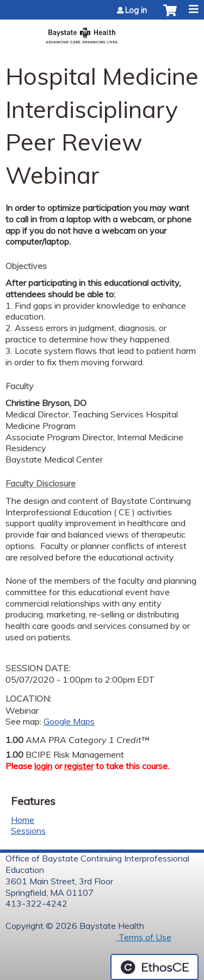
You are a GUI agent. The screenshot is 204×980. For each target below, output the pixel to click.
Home (23, 820)
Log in (136, 10)
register (79, 766)
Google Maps (69, 721)
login (43, 766)
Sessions (28, 831)
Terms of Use (144, 937)
